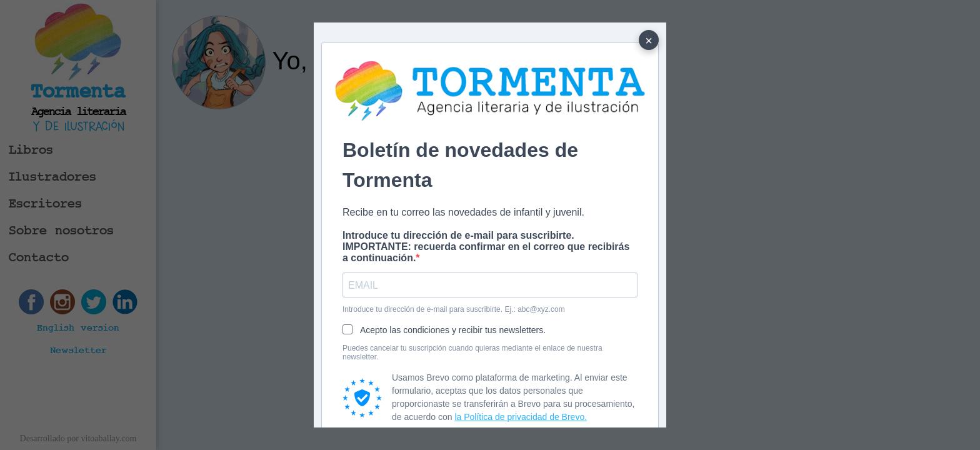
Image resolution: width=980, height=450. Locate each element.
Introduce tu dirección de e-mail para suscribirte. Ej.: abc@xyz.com (454, 309)
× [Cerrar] (649, 41)
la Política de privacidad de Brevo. (521, 417)
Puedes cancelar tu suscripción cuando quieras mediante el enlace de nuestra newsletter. (472, 352)
